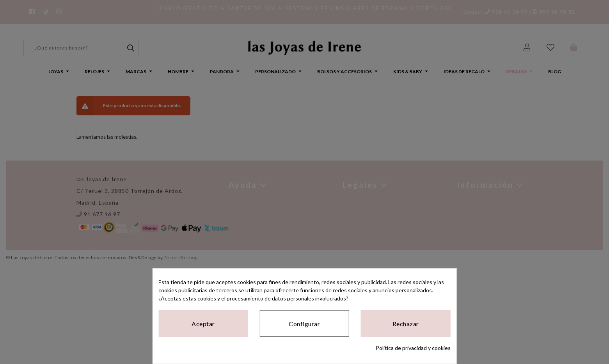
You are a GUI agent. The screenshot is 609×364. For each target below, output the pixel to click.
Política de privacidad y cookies (413, 348)
